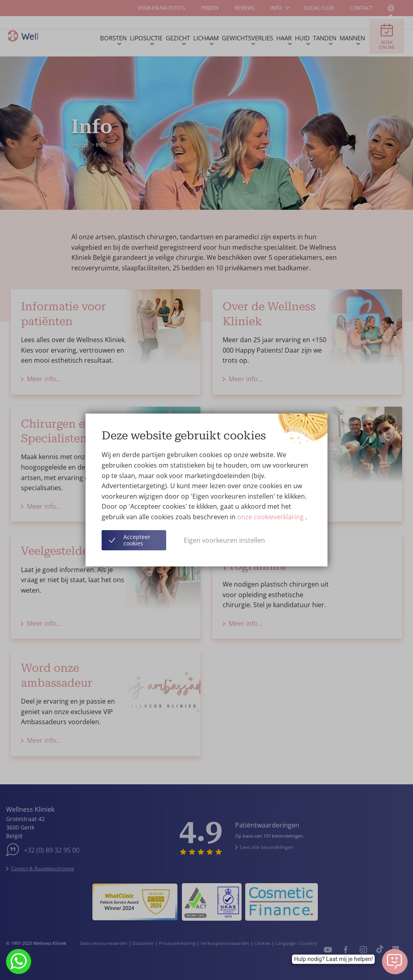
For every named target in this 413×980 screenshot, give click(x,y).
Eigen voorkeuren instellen (224, 540)
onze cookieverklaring (271, 517)
